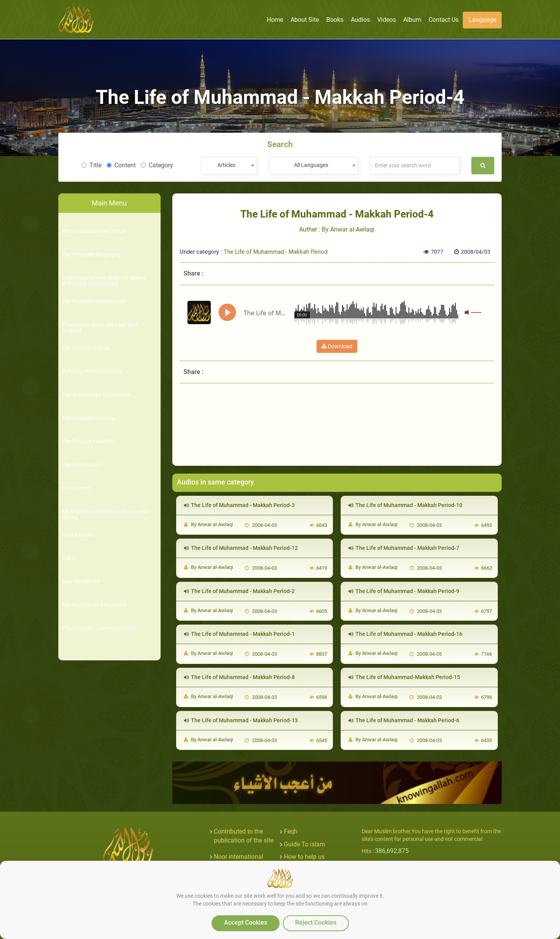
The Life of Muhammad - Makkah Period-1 (239, 634)
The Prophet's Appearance (94, 301)
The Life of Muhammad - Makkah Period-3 (239, 505)
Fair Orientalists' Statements (96, 395)
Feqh (291, 831)
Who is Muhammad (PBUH (94, 231)
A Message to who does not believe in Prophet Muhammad (104, 281)
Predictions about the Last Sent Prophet (100, 328)
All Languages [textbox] (311, 165)
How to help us (304, 857)
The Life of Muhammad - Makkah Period (276, 252)
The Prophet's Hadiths (89, 441)
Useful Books (78, 535)
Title (92, 165)
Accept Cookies (246, 922)
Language (482, 20)
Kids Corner (76, 488)
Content (121, 165)
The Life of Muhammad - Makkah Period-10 (405, 505)
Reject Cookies (316, 922)
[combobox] (229, 166)
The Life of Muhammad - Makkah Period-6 (404, 720)
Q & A (69, 558)
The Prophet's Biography (92, 255)
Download (337, 346)
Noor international (239, 857)
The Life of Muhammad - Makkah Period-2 (239, 591)
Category (157, 165)
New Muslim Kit (81, 582)
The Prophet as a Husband (94, 605)
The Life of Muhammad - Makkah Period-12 (241, 548)
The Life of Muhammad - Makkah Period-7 (404, 548)
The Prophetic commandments (99, 628)
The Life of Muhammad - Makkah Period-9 (404, 591)
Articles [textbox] (226, 165)
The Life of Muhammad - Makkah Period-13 (241, 720)
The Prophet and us (86, 348)
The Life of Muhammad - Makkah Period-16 (405, 634)
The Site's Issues (82, 465)
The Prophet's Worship (89, 418)
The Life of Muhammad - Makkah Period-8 (239, 677)
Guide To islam (304, 844)
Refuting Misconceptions (92, 371)
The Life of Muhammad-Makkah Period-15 (404, 677)
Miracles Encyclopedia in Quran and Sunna (105, 514)
